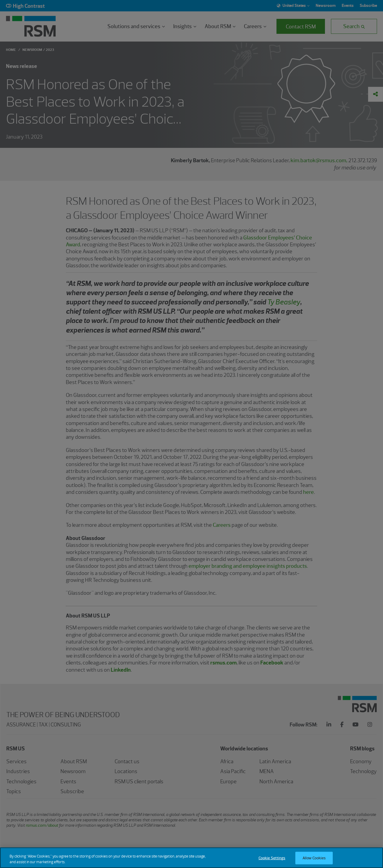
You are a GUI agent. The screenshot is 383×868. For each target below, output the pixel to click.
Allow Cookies (314, 862)
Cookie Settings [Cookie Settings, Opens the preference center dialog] (272, 862)
